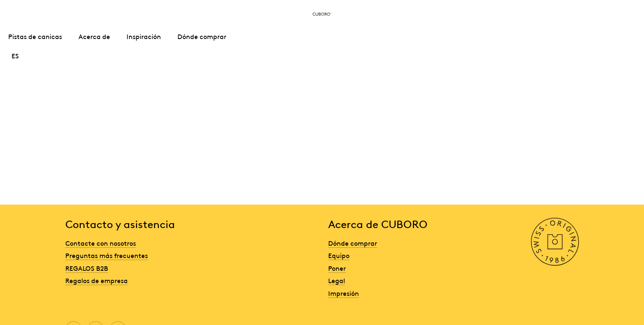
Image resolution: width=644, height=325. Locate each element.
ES (15, 55)
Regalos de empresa (97, 280)
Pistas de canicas (35, 36)
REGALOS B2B (87, 268)
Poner (337, 268)
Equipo (339, 255)
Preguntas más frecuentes (107, 255)
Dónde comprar (202, 36)
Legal (337, 280)
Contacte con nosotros (101, 243)
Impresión (344, 293)
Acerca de (94, 36)
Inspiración (144, 36)
